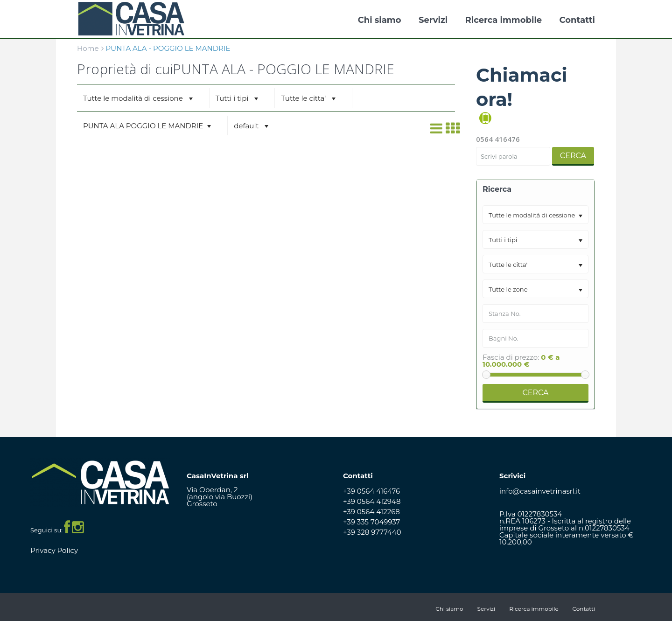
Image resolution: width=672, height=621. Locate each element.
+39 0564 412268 (371, 512)
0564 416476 (498, 139)
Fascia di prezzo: (511, 357)
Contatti (577, 20)
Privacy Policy (54, 550)
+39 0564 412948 (372, 501)
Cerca (573, 156)
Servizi (433, 20)
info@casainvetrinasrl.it (540, 491)
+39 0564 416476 (371, 491)
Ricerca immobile (504, 20)
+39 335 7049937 (371, 522)
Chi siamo (380, 20)
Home (88, 48)
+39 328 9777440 (372, 532)
